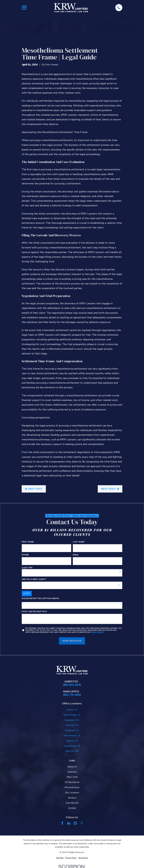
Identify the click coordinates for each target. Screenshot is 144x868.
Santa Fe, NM (72, 751)
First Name (28, 542)
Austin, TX (72, 710)
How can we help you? (34, 612)
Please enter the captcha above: (40, 599)
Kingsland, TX (72, 730)
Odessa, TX (72, 741)
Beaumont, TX (72, 720)
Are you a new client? (34, 579)
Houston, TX (72, 725)
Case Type (27, 568)
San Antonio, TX (72, 746)
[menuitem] (60, 858)
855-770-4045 (72, 695)
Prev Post (34, 489)
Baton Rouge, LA (72, 715)
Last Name (79, 542)
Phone (25, 555)
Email (76, 555)
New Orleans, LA (72, 736)
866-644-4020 (72, 685)
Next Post (110, 489)
